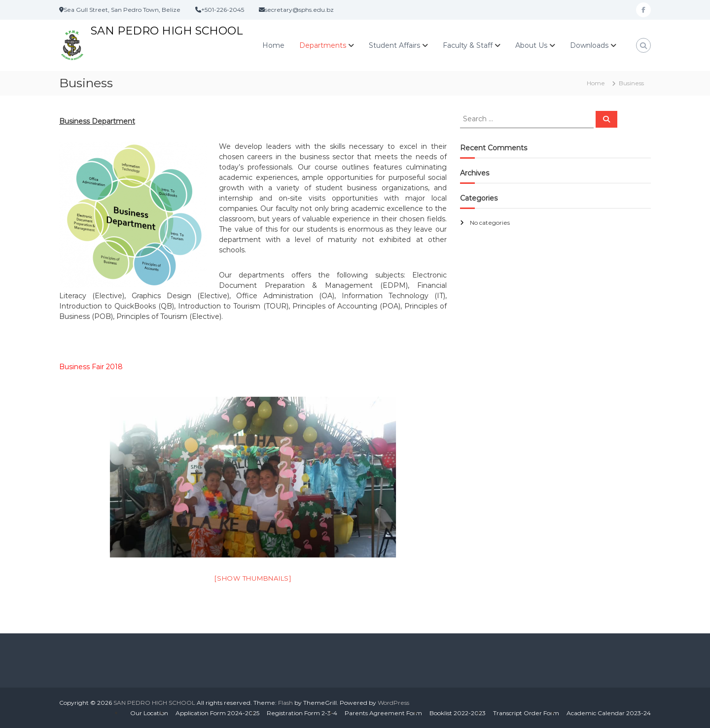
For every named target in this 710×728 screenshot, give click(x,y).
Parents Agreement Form (383, 713)
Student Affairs (394, 45)
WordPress (393, 703)
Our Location (149, 713)
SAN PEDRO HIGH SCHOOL (167, 31)
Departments (323, 45)
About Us (531, 45)
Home (273, 45)
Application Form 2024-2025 (217, 713)
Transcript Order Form (526, 713)
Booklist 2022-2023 (458, 713)
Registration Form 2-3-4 (302, 713)
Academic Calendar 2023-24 (609, 713)
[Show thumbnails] (253, 578)
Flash (285, 703)
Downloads (589, 45)
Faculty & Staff (468, 45)
